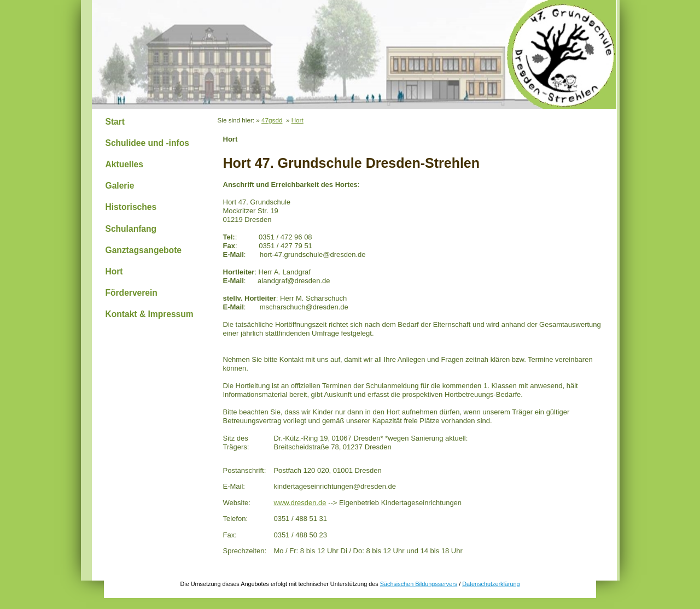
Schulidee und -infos (147, 143)
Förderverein (132, 293)
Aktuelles (124, 164)
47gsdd (272, 120)
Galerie (120, 186)
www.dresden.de (300, 503)
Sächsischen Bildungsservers (419, 584)
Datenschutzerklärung (491, 584)
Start (115, 122)
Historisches (131, 207)
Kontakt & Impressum (150, 314)
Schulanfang (131, 229)
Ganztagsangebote (144, 250)
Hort (114, 271)
